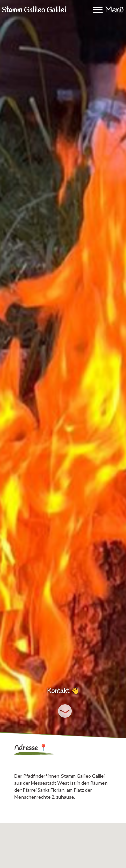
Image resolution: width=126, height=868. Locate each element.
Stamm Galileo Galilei (34, 10)
